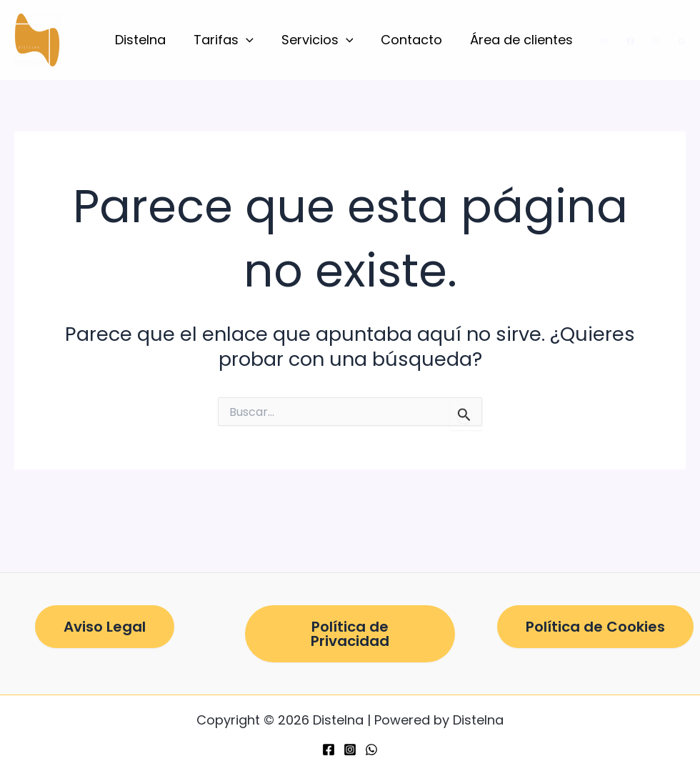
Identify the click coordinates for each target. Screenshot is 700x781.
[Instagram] (605, 41)
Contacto (414, 40)
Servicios (322, 40)
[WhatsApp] (656, 41)
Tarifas (230, 40)
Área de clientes (522, 40)
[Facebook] (630, 41)
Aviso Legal (105, 627)
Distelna (149, 40)
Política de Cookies (595, 627)
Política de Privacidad (350, 634)
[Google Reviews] (682, 41)
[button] (252, 40)
